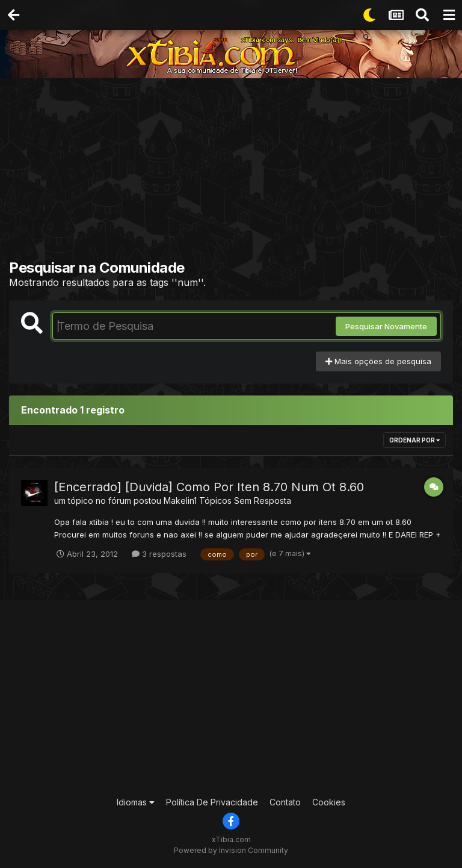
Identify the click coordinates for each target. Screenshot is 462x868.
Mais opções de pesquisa (378, 361)
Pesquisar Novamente (386, 326)
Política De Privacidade (212, 802)
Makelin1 (180, 501)
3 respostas (159, 554)
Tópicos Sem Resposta (245, 501)
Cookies (329, 802)
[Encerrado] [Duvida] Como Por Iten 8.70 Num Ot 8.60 (209, 487)
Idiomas (136, 802)
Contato (285, 802)
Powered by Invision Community (231, 850)
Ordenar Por (414, 440)
